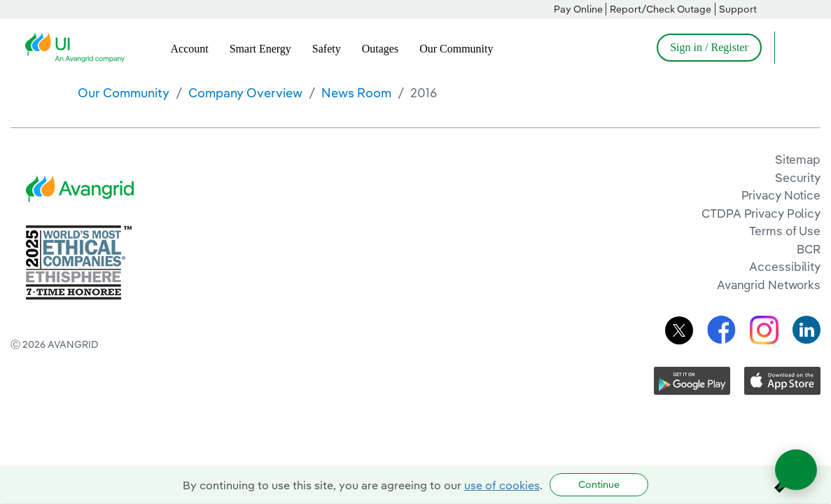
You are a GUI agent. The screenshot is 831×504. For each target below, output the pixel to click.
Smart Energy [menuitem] (260, 49)
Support (738, 9)
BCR (809, 249)
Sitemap (798, 159)
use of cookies (502, 485)
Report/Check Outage (661, 9)
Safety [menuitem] (327, 49)
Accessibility (785, 266)
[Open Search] (792, 48)
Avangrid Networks (769, 285)
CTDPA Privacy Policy (761, 213)
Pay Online (578, 9)
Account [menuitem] (190, 49)
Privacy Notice (781, 195)
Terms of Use (785, 231)
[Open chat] (796, 470)
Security (798, 177)
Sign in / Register (709, 47)
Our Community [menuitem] (456, 49)
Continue (599, 484)
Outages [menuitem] (380, 49)
